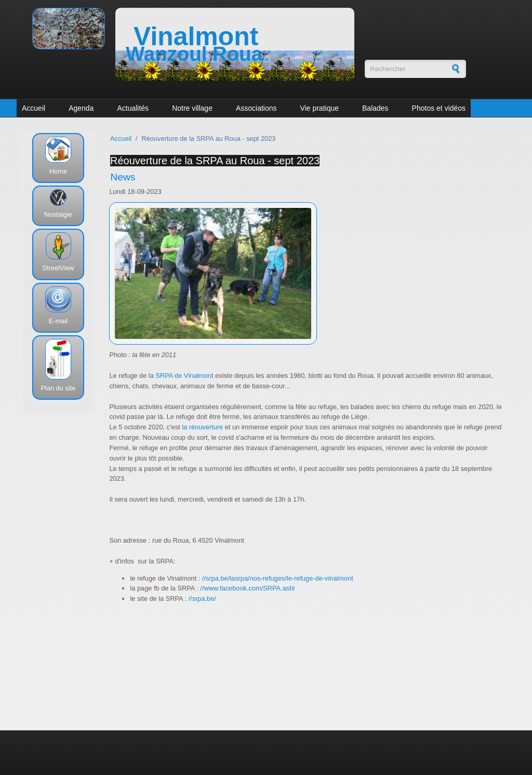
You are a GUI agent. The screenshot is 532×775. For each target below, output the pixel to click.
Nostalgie (58, 214)
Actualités (133, 108)
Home (58, 171)
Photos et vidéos (439, 108)
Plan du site (58, 388)
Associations (256, 108)
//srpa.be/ (202, 599)
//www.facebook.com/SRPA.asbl (247, 588)
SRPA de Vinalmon (183, 376)
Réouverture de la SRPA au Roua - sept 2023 (215, 161)
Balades (375, 108)
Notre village (192, 108)
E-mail (58, 321)
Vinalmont (196, 36)
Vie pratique (320, 108)
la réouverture (202, 427)
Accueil (34, 108)
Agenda (81, 108)
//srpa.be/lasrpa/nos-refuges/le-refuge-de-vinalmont (278, 578)
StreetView (58, 268)
